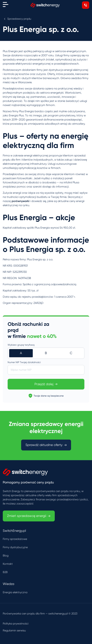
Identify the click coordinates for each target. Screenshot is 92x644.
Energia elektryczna (15, 592)
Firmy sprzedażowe (15, 539)
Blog (6, 556)
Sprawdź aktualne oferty (46, 445)
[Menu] (6, 4)
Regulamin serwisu (14, 630)
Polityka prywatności (16, 624)
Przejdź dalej (46, 384)
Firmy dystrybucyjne (15, 547)
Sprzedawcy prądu (19, 19)
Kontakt (8, 564)
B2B (5, 572)
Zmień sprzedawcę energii (29, 516)
